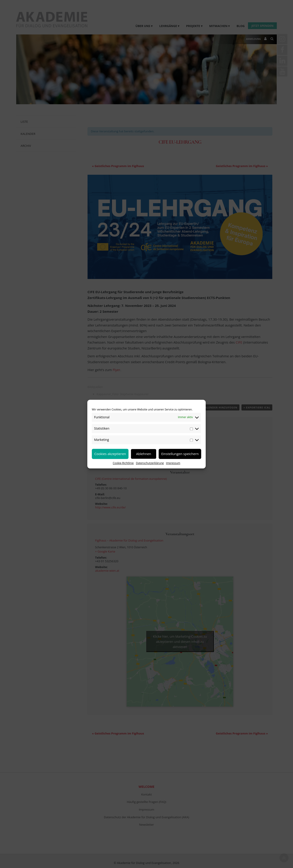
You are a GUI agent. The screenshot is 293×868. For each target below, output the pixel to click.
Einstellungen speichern (180, 454)
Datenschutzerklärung (150, 463)
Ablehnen (144, 454)
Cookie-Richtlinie (123, 463)
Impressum (173, 463)
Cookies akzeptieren (110, 454)
